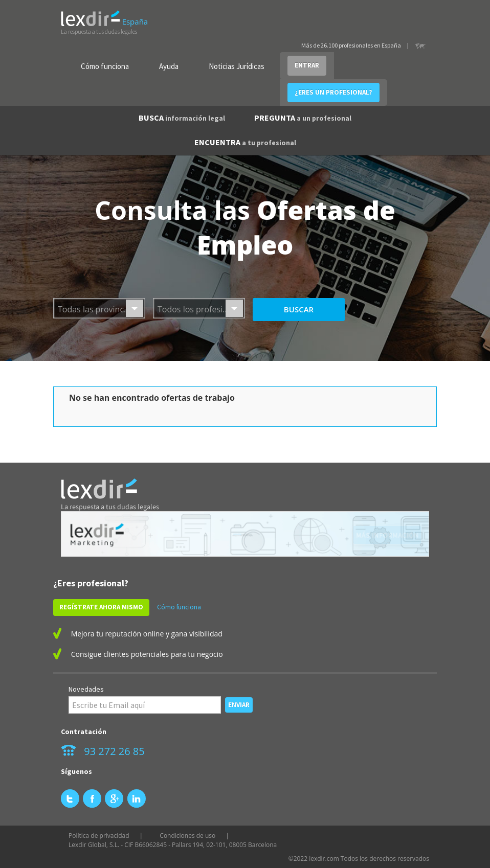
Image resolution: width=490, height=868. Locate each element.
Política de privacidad (99, 836)
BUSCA (182, 118)
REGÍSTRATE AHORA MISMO (101, 607)
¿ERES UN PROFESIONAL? (333, 92)
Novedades (86, 689)
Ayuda (169, 66)
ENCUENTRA (245, 142)
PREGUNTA (303, 118)
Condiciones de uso (187, 836)
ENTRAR (307, 65)
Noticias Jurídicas (237, 66)
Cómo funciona (105, 66)
